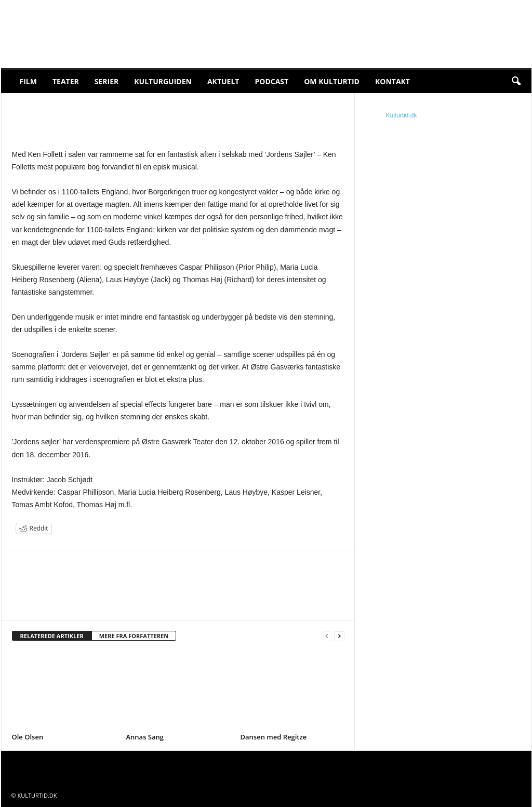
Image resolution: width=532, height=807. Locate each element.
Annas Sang (145, 737)
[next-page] (339, 636)
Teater (66, 81)
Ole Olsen (28, 737)
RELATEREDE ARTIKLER (52, 636)
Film (28, 81)
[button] (516, 82)
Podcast (271, 81)
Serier (107, 81)
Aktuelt (223, 81)
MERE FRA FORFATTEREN (134, 636)
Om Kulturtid (332, 81)
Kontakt (393, 81)
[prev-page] (327, 636)
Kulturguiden (163, 81)
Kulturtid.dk (402, 115)
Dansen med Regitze (274, 737)
